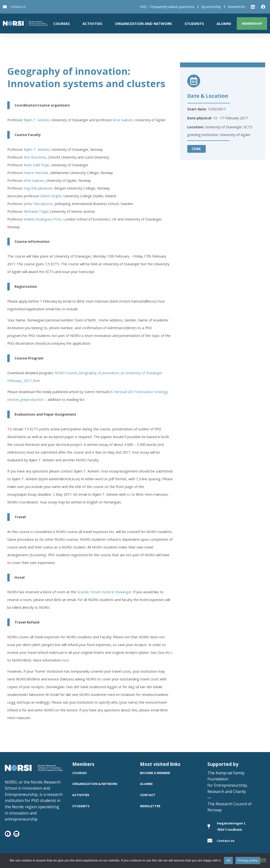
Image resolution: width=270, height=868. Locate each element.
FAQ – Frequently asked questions (167, 7)
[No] (262, 860)
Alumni (224, 23)
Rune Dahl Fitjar (37, 165)
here (66, 660)
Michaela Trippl (36, 211)
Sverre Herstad (36, 173)
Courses (62, 23)
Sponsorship (211, 7)
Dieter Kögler (51, 196)
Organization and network (143, 23)
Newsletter (236, 7)
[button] (196, 149)
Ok (228, 860)
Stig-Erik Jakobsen (38, 188)
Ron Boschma (35, 157)
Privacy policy (248, 860)
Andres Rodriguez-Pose (43, 219)
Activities (92, 23)
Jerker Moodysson (38, 204)
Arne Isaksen (123, 120)
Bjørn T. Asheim (37, 120)
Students (194, 23)
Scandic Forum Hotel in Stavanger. (105, 592)
